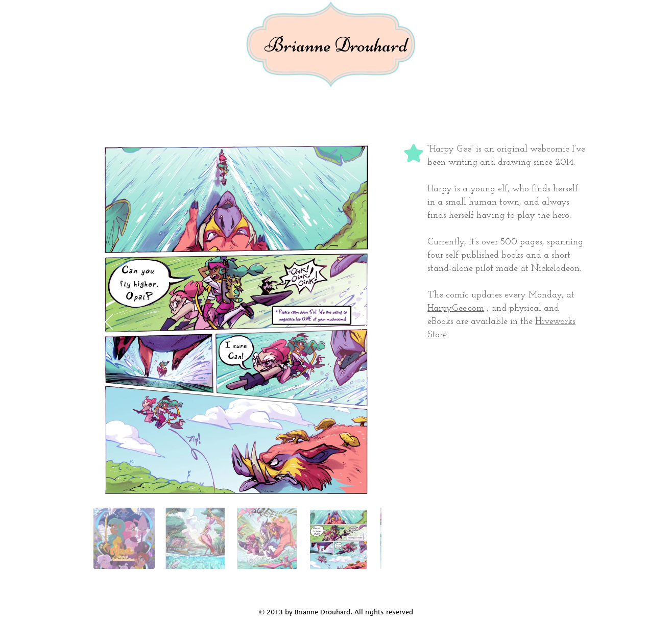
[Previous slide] (109, 321)
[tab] (124, 538)
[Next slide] (366, 321)
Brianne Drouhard (336, 45)
